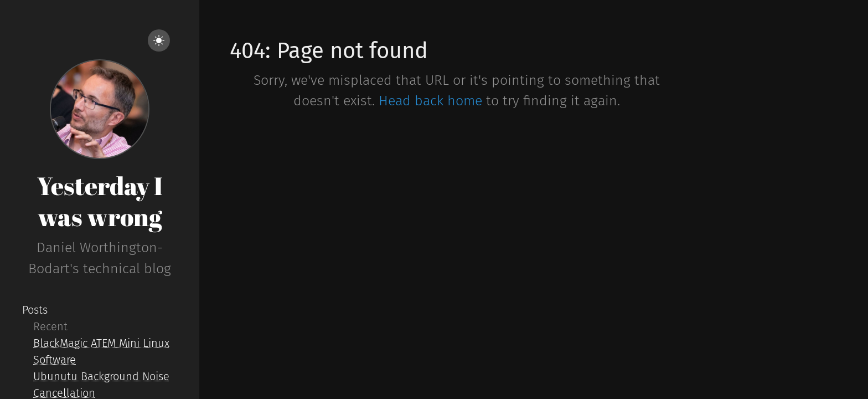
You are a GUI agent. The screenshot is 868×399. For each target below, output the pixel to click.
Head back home (430, 101)
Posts (35, 310)
